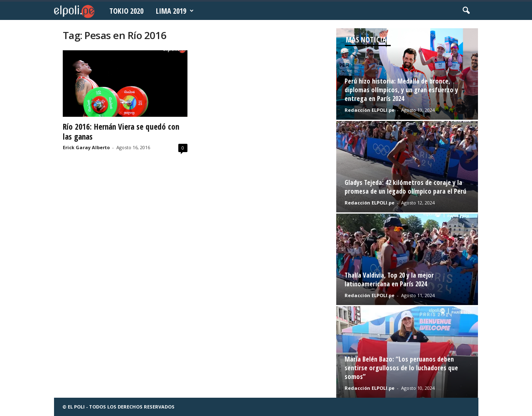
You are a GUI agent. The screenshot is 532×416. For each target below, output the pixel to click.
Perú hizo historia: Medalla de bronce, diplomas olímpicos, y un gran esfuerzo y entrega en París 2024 (401, 90)
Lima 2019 (175, 11)
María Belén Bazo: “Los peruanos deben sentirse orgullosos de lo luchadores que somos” (401, 368)
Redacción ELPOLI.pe (369, 110)
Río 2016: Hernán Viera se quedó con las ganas (121, 132)
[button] (466, 11)
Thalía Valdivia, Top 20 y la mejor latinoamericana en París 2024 (389, 279)
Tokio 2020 (126, 11)
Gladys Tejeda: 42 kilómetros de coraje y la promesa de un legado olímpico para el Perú (405, 187)
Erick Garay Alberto (86, 147)
